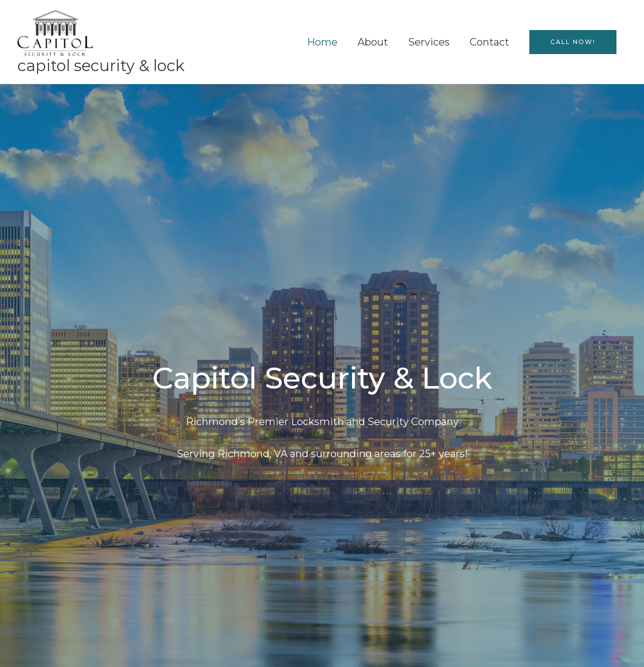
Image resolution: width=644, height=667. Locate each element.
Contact (490, 42)
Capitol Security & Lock (101, 66)
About (373, 42)
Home (322, 42)
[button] (573, 42)
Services (429, 42)
